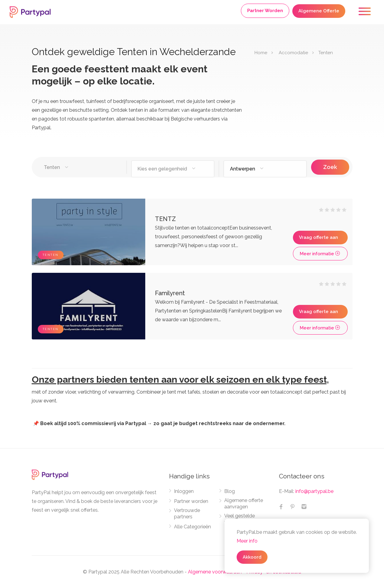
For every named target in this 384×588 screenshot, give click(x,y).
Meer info (247, 541)
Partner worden (191, 501)
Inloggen (184, 491)
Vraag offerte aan (318, 237)
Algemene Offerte (319, 11)
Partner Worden (265, 11)
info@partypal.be (314, 491)
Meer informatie (320, 254)
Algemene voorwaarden (215, 572)
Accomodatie (293, 53)
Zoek (330, 167)
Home (261, 53)
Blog (230, 491)
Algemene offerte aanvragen (244, 504)
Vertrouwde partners (187, 514)
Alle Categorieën (192, 527)
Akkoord (252, 557)
